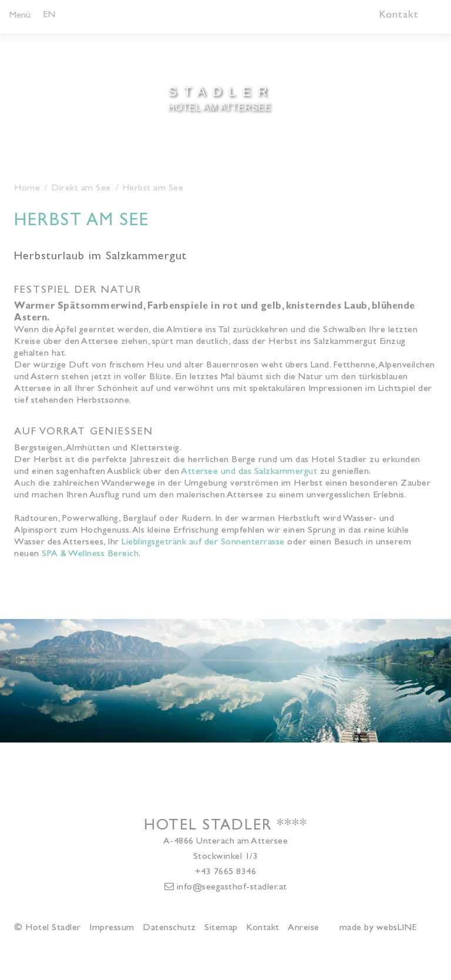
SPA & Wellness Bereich (90, 554)
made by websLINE (378, 928)
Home (27, 189)
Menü (20, 16)
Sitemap (221, 928)
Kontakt (263, 928)
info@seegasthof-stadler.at (226, 887)
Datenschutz (169, 928)
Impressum (112, 928)
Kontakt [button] (399, 16)
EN (49, 15)
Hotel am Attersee (220, 97)
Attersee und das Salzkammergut (249, 472)
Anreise (304, 928)
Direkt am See (81, 189)
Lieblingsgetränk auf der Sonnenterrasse (203, 543)
